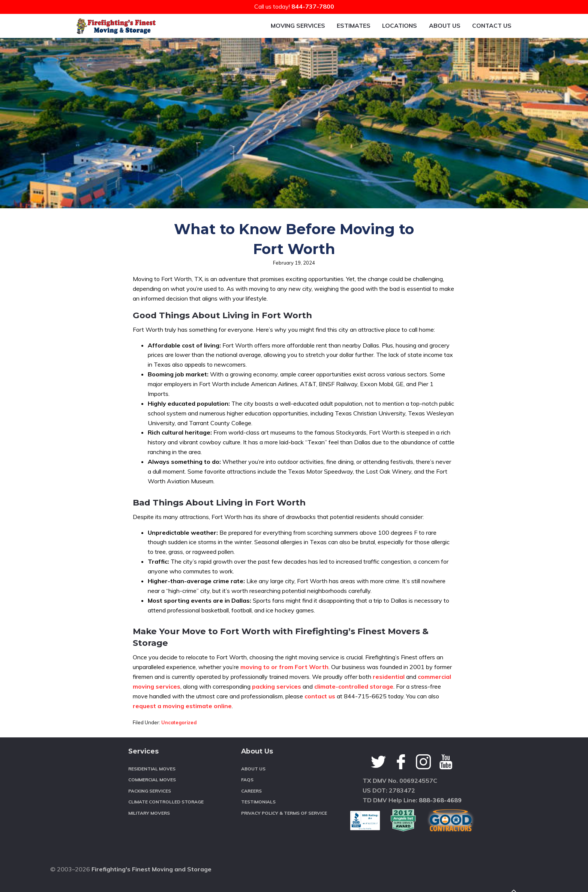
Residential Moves (152, 788)
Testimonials (258, 821)
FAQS (247, 799)
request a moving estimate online (182, 725)
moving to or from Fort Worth (284, 686)
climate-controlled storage (354, 705)
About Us (253, 788)
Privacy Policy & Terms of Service (284, 832)
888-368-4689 (440, 819)
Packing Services (150, 810)
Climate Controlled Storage (166, 821)
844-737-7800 (313, 6)
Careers (251, 810)
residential (389, 696)
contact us (320, 715)
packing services (277, 705)
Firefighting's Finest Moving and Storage (151, 877)
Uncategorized (179, 742)
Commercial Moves (152, 799)
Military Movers (149, 832)
